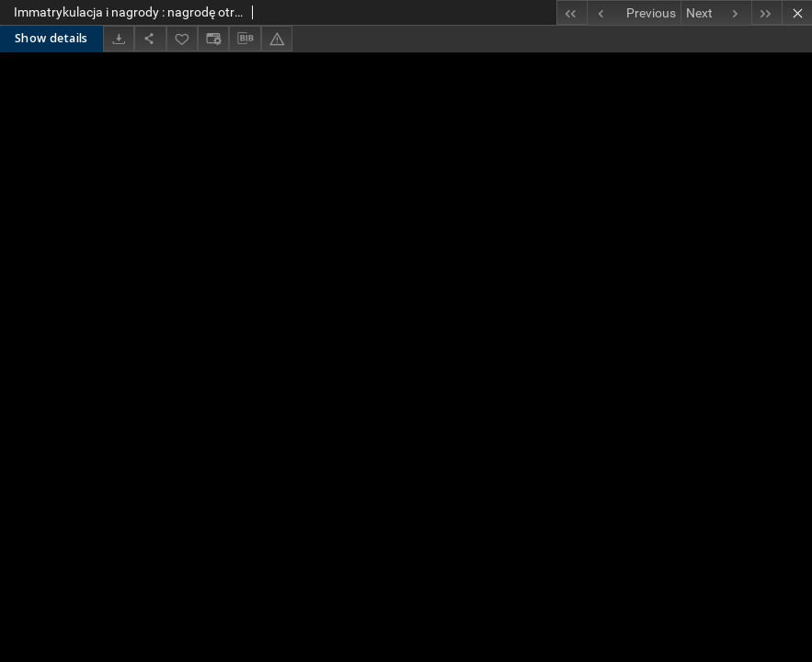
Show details (51, 38)
